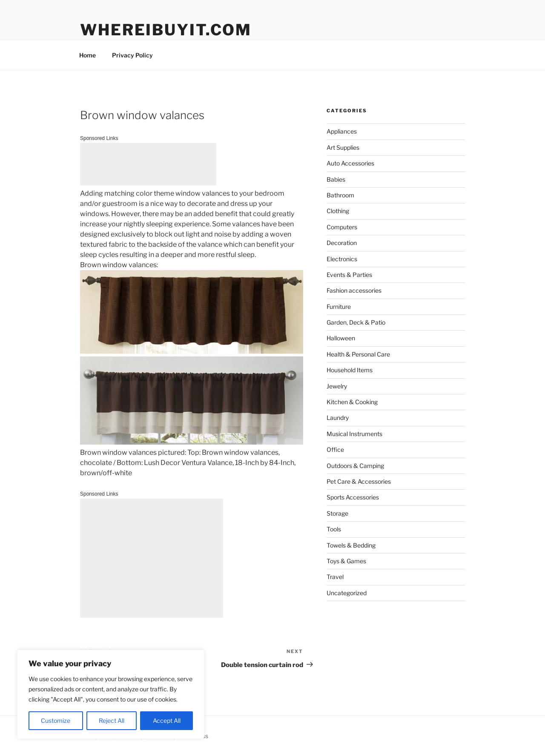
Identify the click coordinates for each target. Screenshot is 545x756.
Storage (337, 513)
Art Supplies (343, 147)
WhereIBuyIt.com (166, 30)
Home (87, 55)
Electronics (342, 259)
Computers (342, 227)
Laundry (338, 418)
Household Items (350, 370)
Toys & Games (346, 561)
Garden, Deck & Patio (356, 322)
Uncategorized (347, 593)
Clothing (338, 211)
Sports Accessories (353, 497)
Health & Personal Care (358, 354)
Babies (336, 179)
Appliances (342, 131)
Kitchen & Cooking (352, 402)
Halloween (341, 338)
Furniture (339, 307)
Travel (335, 577)
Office (335, 449)
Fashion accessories (354, 290)
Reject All (112, 720)
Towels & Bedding (351, 545)
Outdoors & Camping (355, 466)
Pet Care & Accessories (359, 481)
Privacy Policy (132, 55)
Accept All (167, 720)
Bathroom (340, 195)
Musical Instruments (354, 434)
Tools (334, 529)
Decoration (342, 243)
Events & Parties (349, 275)
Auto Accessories (350, 163)
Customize (56, 720)
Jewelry (337, 386)
